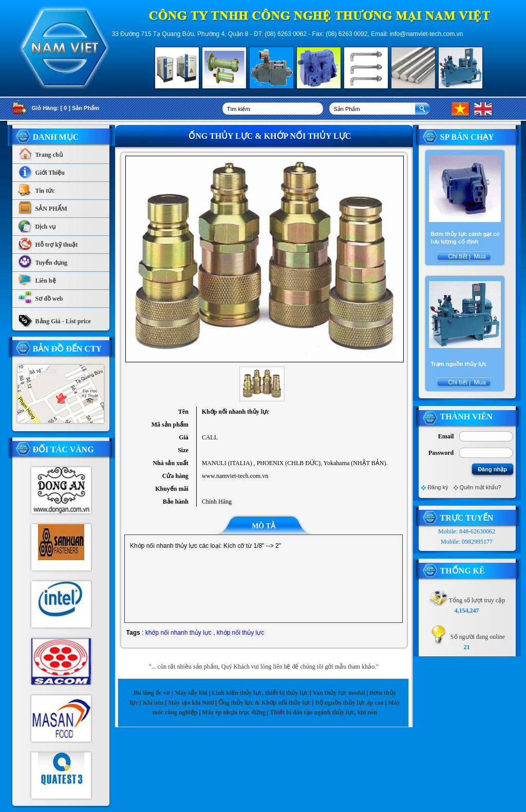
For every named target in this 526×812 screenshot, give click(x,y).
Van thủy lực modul (339, 693)
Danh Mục (56, 137)
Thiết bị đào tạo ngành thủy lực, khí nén (323, 712)
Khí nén (153, 703)
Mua (479, 256)
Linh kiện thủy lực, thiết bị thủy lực (260, 693)
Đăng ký (438, 487)
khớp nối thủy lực (240, 633)
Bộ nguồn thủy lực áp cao (350, 703)
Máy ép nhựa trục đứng (234, 712)
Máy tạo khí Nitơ (192, 703)
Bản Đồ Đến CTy (68, 349)
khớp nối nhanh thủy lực (179, 633)
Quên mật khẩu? (481, 487)
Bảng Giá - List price (54, 319)
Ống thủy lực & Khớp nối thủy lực (265, 703)
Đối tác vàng (63, 449)
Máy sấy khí (191, 693)
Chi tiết (458, 256)
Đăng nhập (492, 469)
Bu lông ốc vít (152, 693)
